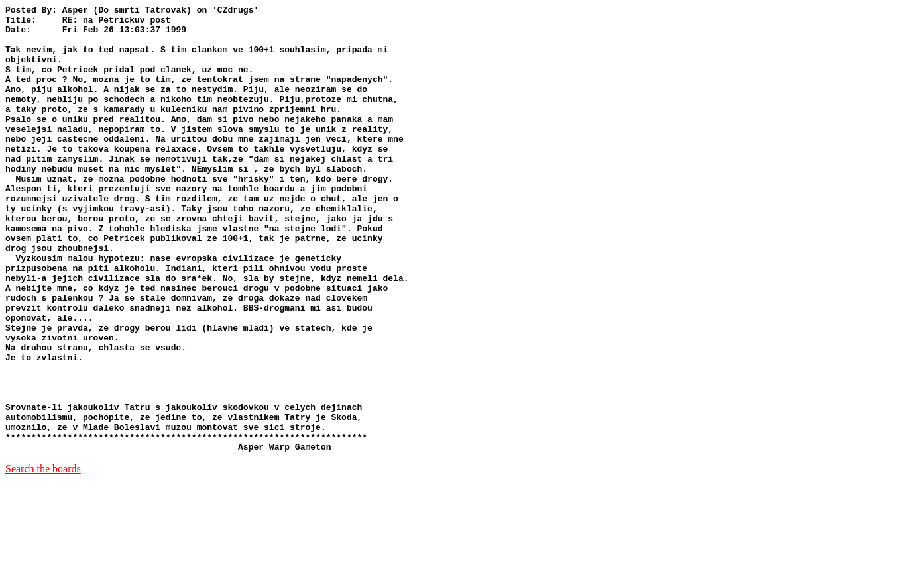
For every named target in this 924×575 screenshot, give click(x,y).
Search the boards (43, 558)
